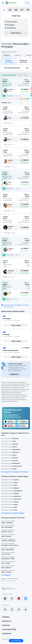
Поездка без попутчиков (23, 61)
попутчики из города (10, 480)
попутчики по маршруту (8, 522)
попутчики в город (10, 438)
